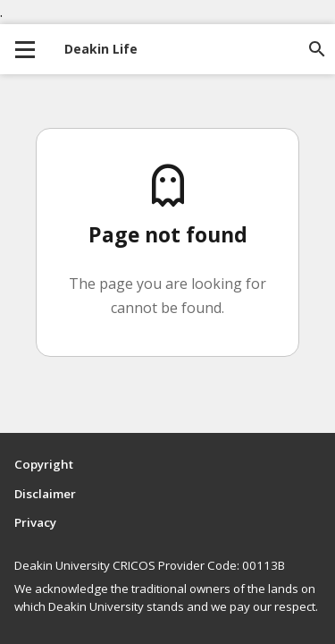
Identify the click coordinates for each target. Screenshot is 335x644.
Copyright (44, 464)
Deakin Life (101, 49)
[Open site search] (317, 49)
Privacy (35, 522)
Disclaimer (45, 494)
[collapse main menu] (25, 49)
